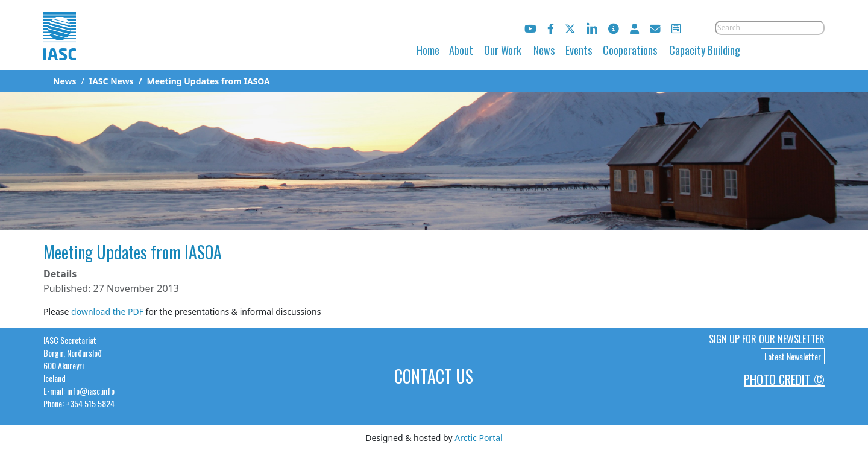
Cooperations (630, 50)
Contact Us (434, 376)
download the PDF (107, 312)
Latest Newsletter (793, 356)
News (544, 50)
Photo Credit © (784, 379)
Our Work (503, 50)
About (461, 50)
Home (428, 50)
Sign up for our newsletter (767, 339)
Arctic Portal (478, 438)
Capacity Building (705, 50)
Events (579, 50)
